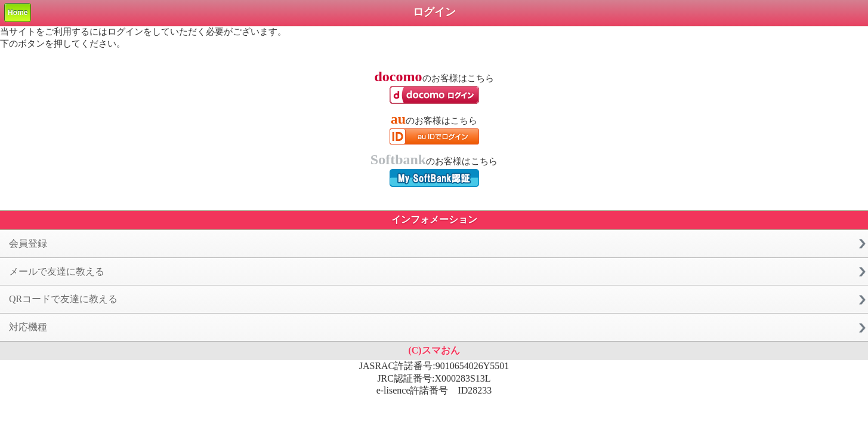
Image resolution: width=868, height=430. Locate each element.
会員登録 (28, 243)
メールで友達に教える (57, 271)
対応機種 (28, 327)
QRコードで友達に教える (63, 299)
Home (18, 13)
